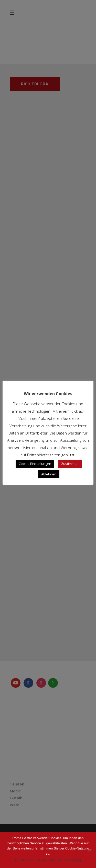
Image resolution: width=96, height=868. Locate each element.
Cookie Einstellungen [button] (35, 464)
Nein (43, 860)
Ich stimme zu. (26, 860)
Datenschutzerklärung (65, 860)
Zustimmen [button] (70, 464)
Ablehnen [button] (49, 474)
